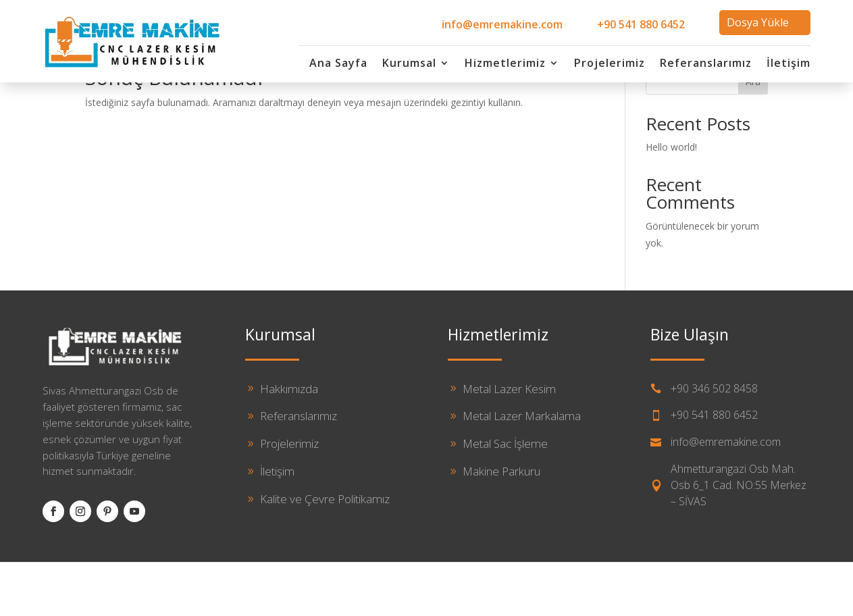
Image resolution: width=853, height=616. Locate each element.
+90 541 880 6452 (641, 24)
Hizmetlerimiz (505, 64)
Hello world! (671, 201)
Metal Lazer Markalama (522, 470)
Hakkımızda (289, 442)
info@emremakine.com (502, 24)
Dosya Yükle (758, 22)
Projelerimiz (610, 64)
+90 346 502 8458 (714, 442)
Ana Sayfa (338, 64)
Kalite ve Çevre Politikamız (325, 553)
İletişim (789, 64)
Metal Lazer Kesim (509, 442)
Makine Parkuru (501, 525)
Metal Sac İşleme (505, 497)
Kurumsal (409, 64)
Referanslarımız (706, 64)
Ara (753, 135)
